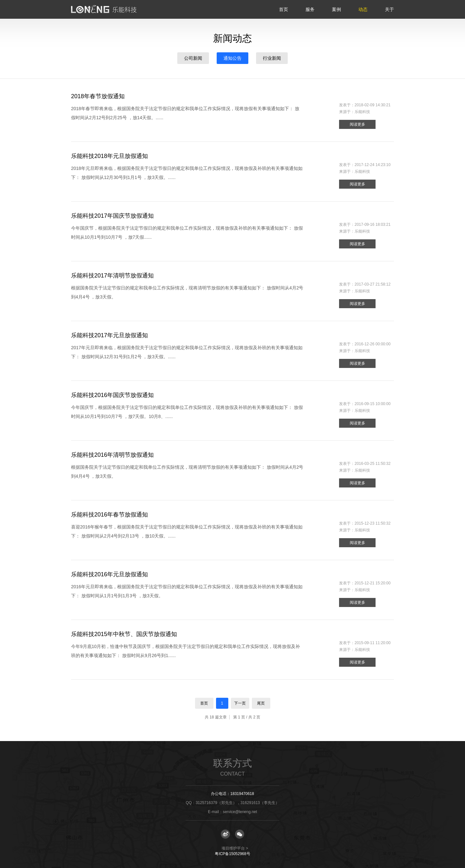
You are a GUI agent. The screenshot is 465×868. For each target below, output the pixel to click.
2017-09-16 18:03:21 (372, 225)
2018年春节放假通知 (98, 96)
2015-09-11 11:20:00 (372, 643)
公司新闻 (193, 58)
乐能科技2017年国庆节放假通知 (112, 216)
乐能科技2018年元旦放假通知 (109, 156)
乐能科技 (362, 112)
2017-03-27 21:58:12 (372, 284)
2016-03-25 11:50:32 (372, 464)
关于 (389, 9)
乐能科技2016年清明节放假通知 (112, 455)
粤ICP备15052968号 (232, 854)
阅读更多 (357, 124)
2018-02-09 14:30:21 (372, 105)
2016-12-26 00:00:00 (372, 344)
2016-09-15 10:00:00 (372, 404)
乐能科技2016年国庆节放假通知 (112, 395)
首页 (284, 9)
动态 (363, 9)
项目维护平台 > (235, 848)
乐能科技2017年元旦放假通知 (109, 335)
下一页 (240, 703)
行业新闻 (272, 58)
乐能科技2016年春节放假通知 (109, 515)
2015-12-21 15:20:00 (372, 583)
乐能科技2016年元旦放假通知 (109, 574)
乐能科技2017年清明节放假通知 (112, 276)
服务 (310, 9)
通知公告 (232, 58)
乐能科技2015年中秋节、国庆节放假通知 (124, 634)
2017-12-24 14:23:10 (372, 165)
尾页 (261, 703)
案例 (336, 9)
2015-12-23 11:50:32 (372, 523)
